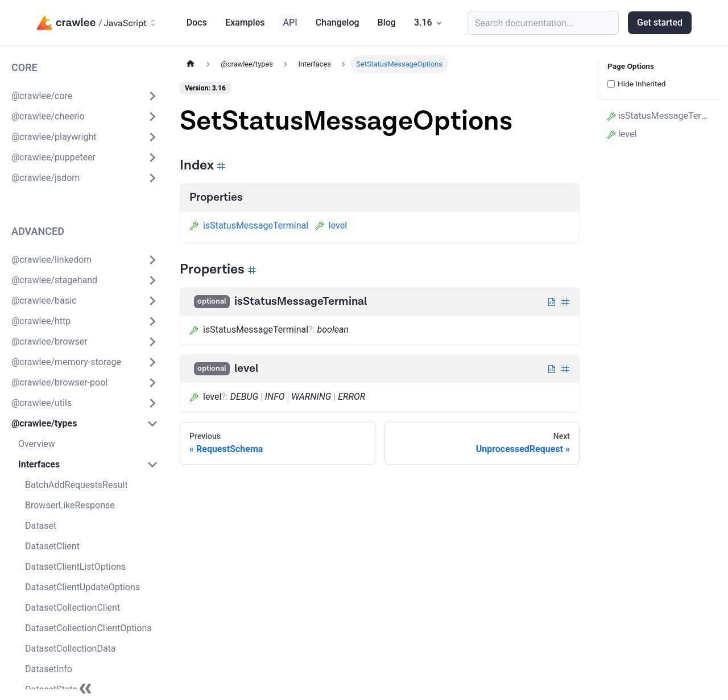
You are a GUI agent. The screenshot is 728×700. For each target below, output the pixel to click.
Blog (387, 22)
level (331, 225)
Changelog (338, 22)
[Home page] (191, 64)
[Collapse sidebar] (85, 689)
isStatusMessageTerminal (249, 225)
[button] (85, 96)
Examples (245, 22)
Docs (197, 22)
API (290, 22)
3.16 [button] (423, 22)
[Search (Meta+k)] (543, 23)
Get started (660, 22)
